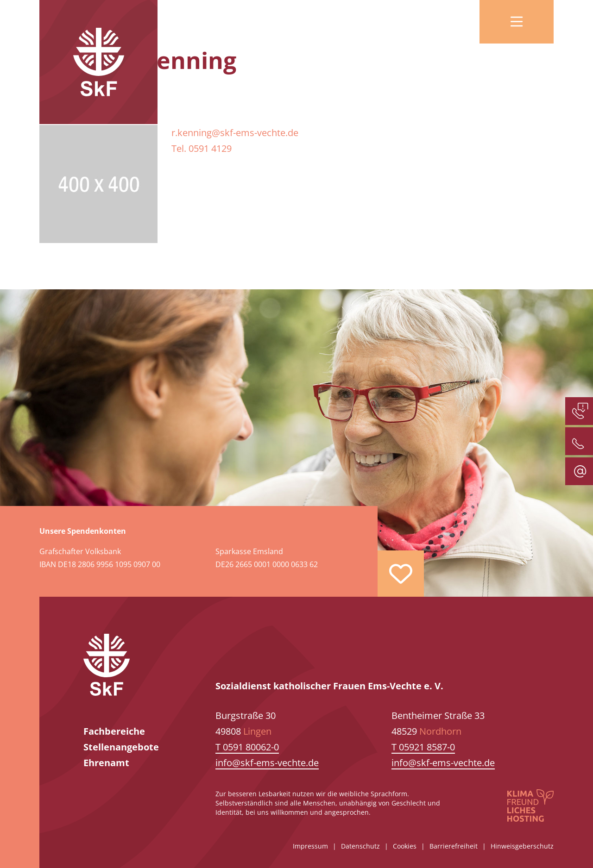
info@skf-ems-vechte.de (267, 763)
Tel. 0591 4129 (202, 148)
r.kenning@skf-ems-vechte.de (235, 133)
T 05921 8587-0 (423, 747)
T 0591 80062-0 (247, 747)
